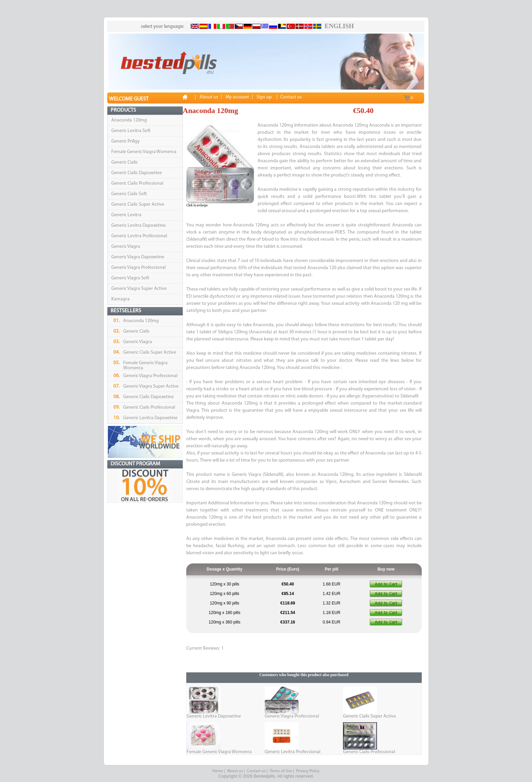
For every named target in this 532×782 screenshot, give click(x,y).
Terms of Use (281, 771)
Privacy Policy (308, 771)
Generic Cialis (125, 162)
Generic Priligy (126, 141)
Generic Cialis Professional (137, 183)
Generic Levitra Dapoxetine (138, 226)
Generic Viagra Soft (130, 278)
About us (235, 771)
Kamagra (120, 299)
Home (218, 771)
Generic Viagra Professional (138, 268)
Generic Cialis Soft (129, 194)
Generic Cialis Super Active (138, 204)
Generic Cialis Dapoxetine (137, 173)
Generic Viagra (126, 247)
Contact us (256, 771)
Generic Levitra (126, 215)
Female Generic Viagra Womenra (144, 152)
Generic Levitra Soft (131, 131)
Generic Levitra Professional (139, 236)
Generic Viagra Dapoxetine (138, 257)
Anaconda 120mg (129, 120)
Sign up (264, 97)
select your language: (162, 27)
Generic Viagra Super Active (139, 289)
